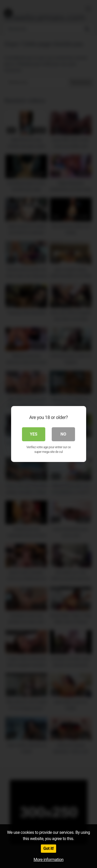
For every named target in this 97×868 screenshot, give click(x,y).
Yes (34, 434)
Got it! (49, 848)
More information (48, 860)
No (63, 434)
